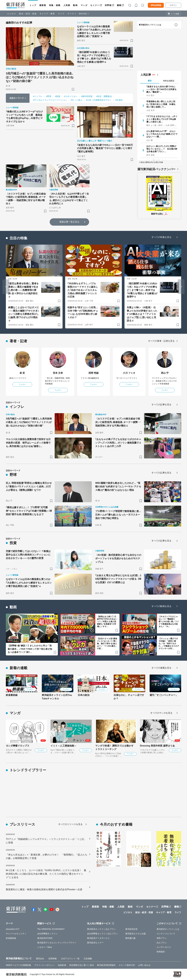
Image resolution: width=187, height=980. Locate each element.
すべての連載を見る (161, 668)
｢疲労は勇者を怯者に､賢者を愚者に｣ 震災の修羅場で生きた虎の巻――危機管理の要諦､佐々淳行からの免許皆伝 (23, 288)
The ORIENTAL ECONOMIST (51, 929)
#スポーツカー (71, 96)
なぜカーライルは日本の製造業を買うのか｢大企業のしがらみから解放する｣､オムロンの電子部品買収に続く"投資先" (94, 31)
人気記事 (146, 75)
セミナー (95, 5)
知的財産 (62, 965)
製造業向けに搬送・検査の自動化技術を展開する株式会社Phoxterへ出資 (44, 889)
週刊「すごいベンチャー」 (164, 695)
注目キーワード (17, 98)
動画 (75, 5)
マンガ (84, 5)
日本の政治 (84, 695)
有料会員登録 (156, 5)
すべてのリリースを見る (70, 824)
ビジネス (12, 14)
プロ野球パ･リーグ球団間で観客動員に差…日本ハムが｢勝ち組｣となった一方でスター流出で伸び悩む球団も (118, 515)
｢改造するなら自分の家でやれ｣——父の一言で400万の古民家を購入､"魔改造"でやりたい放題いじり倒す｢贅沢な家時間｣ (105, 148)
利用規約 (161, 952)
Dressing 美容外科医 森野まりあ (157, 746)
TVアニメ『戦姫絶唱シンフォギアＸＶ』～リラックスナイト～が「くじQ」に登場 (46, 841)
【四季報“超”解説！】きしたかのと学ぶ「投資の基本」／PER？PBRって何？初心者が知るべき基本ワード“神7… (30, 649)
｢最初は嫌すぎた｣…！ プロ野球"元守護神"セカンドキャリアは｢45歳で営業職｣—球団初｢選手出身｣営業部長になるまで (29, 511)
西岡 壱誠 (94, 373)
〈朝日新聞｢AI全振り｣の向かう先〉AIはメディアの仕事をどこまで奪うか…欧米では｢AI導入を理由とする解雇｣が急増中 (94, 57)
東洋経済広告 (132, 929)
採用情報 (53, 959)
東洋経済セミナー (95, 943)
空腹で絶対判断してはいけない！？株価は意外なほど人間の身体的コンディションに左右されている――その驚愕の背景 (28, 555)
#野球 (49, 96)
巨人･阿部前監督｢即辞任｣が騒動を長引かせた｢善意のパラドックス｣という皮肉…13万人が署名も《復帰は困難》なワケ (29, 486)
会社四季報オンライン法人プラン (103, 934)
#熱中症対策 (87, 96)
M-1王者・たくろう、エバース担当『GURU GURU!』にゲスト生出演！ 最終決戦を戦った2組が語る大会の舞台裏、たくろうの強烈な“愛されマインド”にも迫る (46, 874)
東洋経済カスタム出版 (136, 934)
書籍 (119, 5)
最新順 (43, 5)
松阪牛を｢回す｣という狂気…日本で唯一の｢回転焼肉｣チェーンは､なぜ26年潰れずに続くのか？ (83, 312)
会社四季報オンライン (48, 934)
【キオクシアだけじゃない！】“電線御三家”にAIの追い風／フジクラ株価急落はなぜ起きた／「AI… (169, 621)
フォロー (22, 384)
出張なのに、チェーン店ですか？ (129, 697)
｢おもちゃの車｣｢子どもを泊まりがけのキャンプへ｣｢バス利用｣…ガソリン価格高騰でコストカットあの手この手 (118, 443)
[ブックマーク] (73, 89)
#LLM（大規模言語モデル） (99, 100)
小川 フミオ (129, 373)
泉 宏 (22, 373)
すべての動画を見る (161, 606)
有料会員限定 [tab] (169, 81)
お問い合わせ (144, 965)
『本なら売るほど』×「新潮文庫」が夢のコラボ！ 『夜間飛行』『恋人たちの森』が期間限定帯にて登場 (47, 856)
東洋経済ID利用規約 (106, 965)
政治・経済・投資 (28, 14)
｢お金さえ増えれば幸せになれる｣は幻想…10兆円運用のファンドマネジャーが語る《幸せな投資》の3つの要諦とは (118, 579)
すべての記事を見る (161, 404)
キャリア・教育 (47, 14)
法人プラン (162, 943)
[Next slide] (181, 287)
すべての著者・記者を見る (161, 341)
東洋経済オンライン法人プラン (101, 929)
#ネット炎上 (77, 100)
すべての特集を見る (161, 237)
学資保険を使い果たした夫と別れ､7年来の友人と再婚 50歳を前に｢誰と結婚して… (161, 104)
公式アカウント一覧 (70, 959)
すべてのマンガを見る (161, 713)
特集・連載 (55, 5)
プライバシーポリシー (44, 965)
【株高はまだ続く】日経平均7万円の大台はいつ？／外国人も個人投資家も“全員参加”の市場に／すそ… (107, 621)
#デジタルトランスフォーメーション (50, 100)
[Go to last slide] (6, 287)
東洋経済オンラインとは (150, 25)
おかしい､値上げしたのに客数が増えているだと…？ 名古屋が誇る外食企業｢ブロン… (162, 149)
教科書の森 (131, 938)
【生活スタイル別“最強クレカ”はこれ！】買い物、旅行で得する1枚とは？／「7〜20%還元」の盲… (107, 644)
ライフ (61, 14)
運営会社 (40, 959)
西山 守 (165, 373)
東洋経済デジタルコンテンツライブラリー (57, 943)
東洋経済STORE (45, 938)
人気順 (67, 5)
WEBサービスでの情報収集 (18, 965)
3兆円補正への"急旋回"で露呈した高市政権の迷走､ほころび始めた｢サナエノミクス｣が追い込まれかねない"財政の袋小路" (40, 77)
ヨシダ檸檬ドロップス (18, 746)
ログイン (173, 5)
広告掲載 (88, 959)
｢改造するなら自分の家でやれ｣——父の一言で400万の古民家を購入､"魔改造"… (162, 89)
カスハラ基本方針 (127, 965)
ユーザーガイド (164, 947)
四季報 (108, 5)
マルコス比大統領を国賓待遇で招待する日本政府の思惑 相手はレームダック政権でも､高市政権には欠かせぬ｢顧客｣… (28, 443)
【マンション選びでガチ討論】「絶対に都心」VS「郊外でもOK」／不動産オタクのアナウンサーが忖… (169, 644)
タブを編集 (175, 14)
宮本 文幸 (58, 373)
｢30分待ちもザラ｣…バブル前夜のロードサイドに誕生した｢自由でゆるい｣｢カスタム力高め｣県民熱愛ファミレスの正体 (83, 290)
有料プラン (162, 938)
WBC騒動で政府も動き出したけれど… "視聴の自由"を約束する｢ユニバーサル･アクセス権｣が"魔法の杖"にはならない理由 (118, 486)
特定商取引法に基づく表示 (82, 965)
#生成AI (119, 100)
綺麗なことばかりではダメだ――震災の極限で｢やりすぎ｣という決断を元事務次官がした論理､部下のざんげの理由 (23, 312)
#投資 (58, 96)
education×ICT (13, 929)
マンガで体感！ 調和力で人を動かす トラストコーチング (114, 747)
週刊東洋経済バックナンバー (156, 169)
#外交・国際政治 (104, 96)
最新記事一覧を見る (69, 222)
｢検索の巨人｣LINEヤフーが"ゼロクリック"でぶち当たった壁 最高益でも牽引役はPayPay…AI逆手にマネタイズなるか (25, 116)
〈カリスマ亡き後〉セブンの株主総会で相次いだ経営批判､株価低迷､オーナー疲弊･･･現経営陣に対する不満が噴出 (26, 199)
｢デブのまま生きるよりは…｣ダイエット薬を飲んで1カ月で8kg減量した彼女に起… (162, 119)
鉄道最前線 (12, 695)
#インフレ (38, 96)
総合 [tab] (150, 81)
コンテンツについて (166, 934)
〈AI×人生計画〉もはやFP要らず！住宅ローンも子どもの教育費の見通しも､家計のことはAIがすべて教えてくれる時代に (69, 199)
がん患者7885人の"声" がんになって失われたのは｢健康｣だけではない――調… (162, 134)
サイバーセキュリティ (16, 934)
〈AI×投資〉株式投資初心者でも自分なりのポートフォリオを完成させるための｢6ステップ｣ (118, 558)
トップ (33, 5)
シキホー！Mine (45, 947)
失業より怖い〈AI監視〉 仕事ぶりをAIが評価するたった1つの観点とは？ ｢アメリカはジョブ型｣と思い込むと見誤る (142, 314)
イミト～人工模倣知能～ (63, 746)
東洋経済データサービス (98, 938)
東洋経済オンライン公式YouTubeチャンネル (57, 697)
